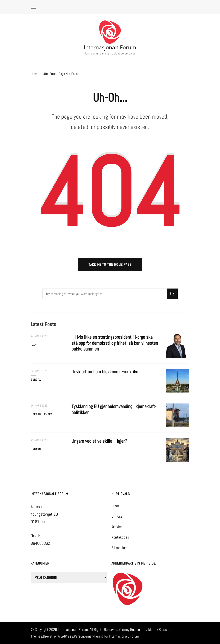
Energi (49, 414)
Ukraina (36, 414)
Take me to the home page (110, 265)
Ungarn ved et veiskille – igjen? (99, 441)
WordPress (65, 636)
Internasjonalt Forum (110, 47)
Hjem (115, 506)
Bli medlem (120, 548)
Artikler (117, 527)
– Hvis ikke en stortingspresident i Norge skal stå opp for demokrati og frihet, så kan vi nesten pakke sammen (115, 343)
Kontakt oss (120, 537)
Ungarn (36, 449)
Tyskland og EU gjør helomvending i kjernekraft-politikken (114, 409)
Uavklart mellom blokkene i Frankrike (105, 372)
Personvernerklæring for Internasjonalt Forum (106, 636)
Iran (34, 345)
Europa (36, 380)
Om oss (117, 516)
